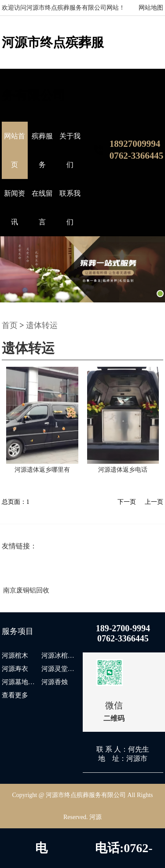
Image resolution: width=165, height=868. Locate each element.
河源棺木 (15, 656)
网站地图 (151, 8)
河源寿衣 (15, 669)
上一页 (154, 502)
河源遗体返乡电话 (123, 470)
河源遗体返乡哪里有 (42, 470)
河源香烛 (55, 682)
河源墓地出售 (20, 682)
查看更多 (15, 695)
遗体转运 (42, 325)
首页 (10, 325)
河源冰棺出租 (60, 656)
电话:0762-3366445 (124, 855)
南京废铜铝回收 (26, 590)
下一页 (127, 502)
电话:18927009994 (41, 855)
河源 (95, 817)
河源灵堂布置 (60, 669)
